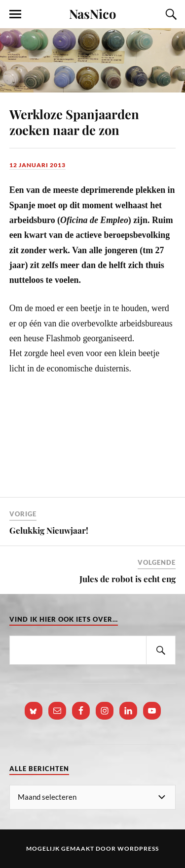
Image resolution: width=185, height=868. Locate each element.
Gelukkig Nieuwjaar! (49, 530)
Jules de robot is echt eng (128, 579)
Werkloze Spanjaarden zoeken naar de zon (74, 122)
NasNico (92, 13)
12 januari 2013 (37, 165)
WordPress (138, 848)
